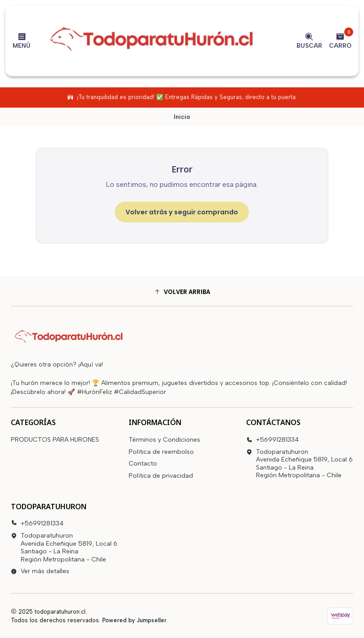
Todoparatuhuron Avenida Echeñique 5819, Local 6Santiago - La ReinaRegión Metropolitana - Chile (299, 464)
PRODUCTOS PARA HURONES (55, 440)
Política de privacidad (161, 476)
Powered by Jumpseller (134, 620)
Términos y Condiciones (164, 440)
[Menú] (22, 41)
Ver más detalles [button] (40, 571)
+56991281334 (272, 440)
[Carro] (340, 41)
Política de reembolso (161, 452)
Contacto (143, 464)
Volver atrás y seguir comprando (182, 212)
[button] (182, 292)
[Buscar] (309, 41)
